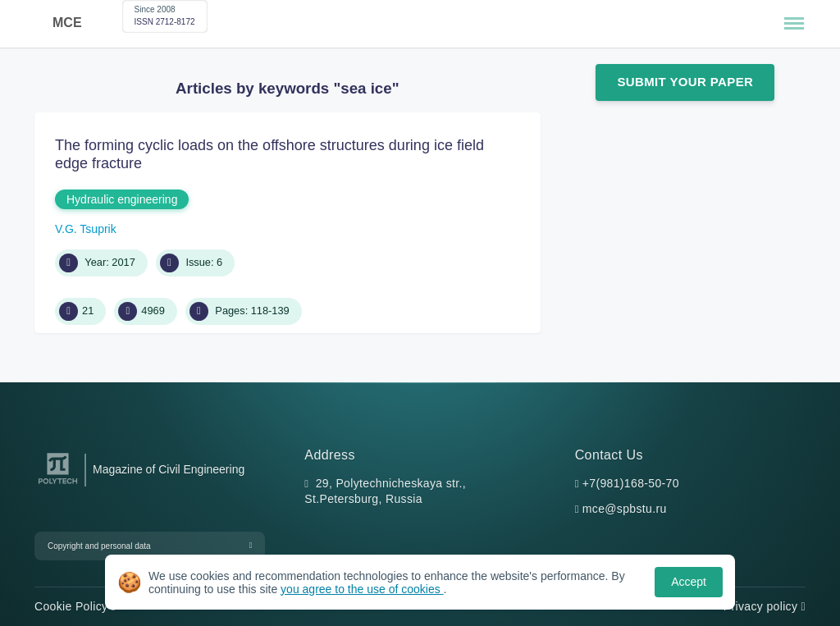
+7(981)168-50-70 (631, 483)
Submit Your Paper (685, 82)
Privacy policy (765, 606)
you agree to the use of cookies (362, 589)
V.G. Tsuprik (86, 229)
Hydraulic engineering (122, 199)
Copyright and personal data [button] (99, 546)
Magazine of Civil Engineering (169, 469)
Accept (689, 582)
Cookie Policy (75, 606)
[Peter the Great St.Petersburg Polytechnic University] (58, 484)
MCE (67, 23)
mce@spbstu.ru (625, 509)
